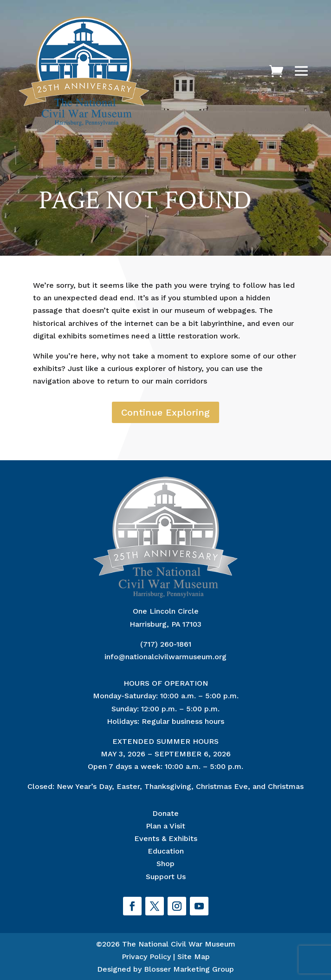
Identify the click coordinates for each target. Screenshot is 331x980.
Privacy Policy (146, 957)
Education (166, 851)
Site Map (194, 957)
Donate (165, 813)
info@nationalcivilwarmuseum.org (165, 657)
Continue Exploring (165, 412)
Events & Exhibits (166, 838)
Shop (165, 864)
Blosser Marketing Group (189, 969)
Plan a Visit (165, 826)
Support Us (166, 877)
